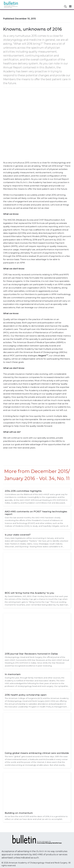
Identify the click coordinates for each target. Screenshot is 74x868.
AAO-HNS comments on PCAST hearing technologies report (36, 513)
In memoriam (13, 674)
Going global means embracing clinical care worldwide (37, 753)
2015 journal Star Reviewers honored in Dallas (31, 654)
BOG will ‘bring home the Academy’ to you (29, 593)
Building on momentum (19, 813)
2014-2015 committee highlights (23, 491)
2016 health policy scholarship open (26, 695)
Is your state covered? (18, 535)
